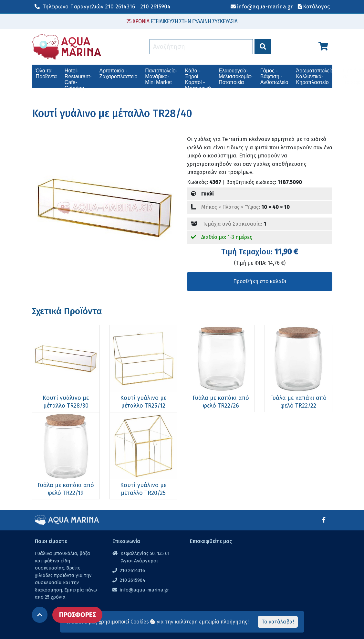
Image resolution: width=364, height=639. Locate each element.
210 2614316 (85, 7)
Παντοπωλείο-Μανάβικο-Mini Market (161, 76)
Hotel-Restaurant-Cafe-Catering (78, 78)
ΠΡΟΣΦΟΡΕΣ (77, 615)
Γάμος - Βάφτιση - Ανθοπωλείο (274, 76)
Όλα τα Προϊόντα (46, 74)
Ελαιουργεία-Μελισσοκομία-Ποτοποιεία (236, 76)
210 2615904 (155, 7)
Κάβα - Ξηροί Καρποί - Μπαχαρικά (198, 78)
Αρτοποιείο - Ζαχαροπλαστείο (118, 74)
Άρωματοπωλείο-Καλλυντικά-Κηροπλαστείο (315, 76)
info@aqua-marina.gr (144, 590)
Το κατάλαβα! (278, 622)
